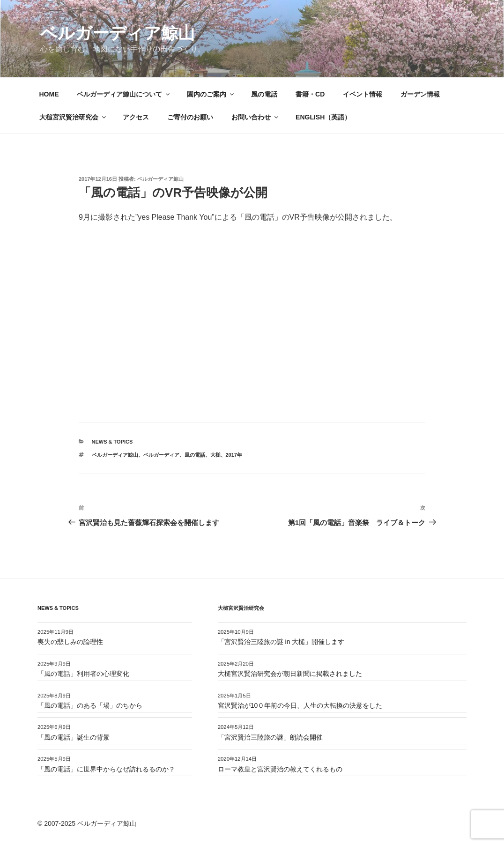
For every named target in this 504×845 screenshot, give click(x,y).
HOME (49, 94)
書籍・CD (310, 94)
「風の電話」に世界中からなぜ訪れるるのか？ (106, 769)
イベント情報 (363, 94)
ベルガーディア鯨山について (124, 94)
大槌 (215, 455)
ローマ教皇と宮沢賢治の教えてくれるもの (280, 769)
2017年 (234, 455)
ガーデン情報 (420, 94)
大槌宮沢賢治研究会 (73, 117)
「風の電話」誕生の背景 (74, 737)
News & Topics (112, 442)
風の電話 (264, 94)
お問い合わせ (256, 117)
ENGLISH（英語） (323, 117)
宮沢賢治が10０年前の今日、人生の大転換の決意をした (300, 705)
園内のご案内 (211, 94)
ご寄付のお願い (190, 117)
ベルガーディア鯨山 (118, 33)
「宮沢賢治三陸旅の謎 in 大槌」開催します (281, 642)
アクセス (136, 117)
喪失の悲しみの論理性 (70, 642)
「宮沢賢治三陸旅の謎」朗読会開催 (270, 737)
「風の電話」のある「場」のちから (90, 705)
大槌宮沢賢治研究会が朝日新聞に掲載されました (290, 674)
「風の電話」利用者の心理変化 (83, 674)
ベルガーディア (161, 455)
